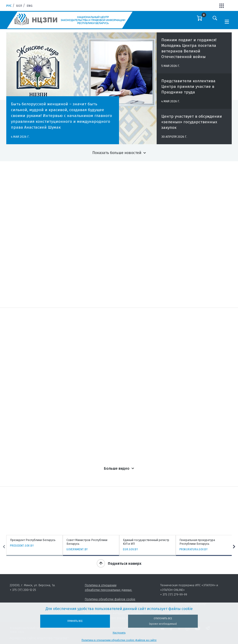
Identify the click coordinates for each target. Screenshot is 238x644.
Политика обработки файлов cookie (110, 599)
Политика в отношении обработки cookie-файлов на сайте (119, 640)
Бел (19, 6)
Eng (30, 6)
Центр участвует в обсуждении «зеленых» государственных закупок (192, 125)
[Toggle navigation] (227, 21)
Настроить (119, 633)
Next (234, 547)
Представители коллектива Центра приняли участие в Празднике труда (188, 89)
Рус (9, 6)
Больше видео (117, 468)
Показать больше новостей (117, 153)
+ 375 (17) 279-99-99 (174, 594)
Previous (4, 547)
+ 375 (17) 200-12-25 (23, 590)
